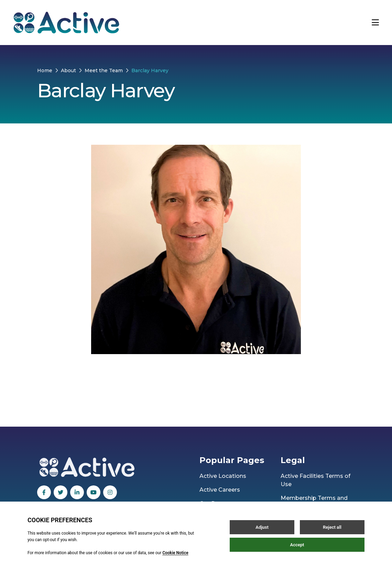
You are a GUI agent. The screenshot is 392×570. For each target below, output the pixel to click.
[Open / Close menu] (375, 22)
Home (45, 70)
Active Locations (223, 476)
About (68, 70)
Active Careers (220, 490)
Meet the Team (104, 70)
